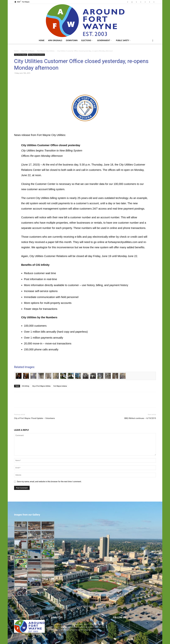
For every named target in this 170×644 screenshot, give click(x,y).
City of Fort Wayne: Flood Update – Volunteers (34, 418)
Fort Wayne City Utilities (46, 51)
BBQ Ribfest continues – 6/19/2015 (140, 418)
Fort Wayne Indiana (60, 386)
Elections (87, 40)
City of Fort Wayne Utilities (41, 386)
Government (104, 40)
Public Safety (123, 40)
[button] (153, 41)
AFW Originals (55, 40)
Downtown (72, 40)
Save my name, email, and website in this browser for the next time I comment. (49, 482)
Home (42, 40)
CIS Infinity (25, 386)
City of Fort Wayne (28, 51)
